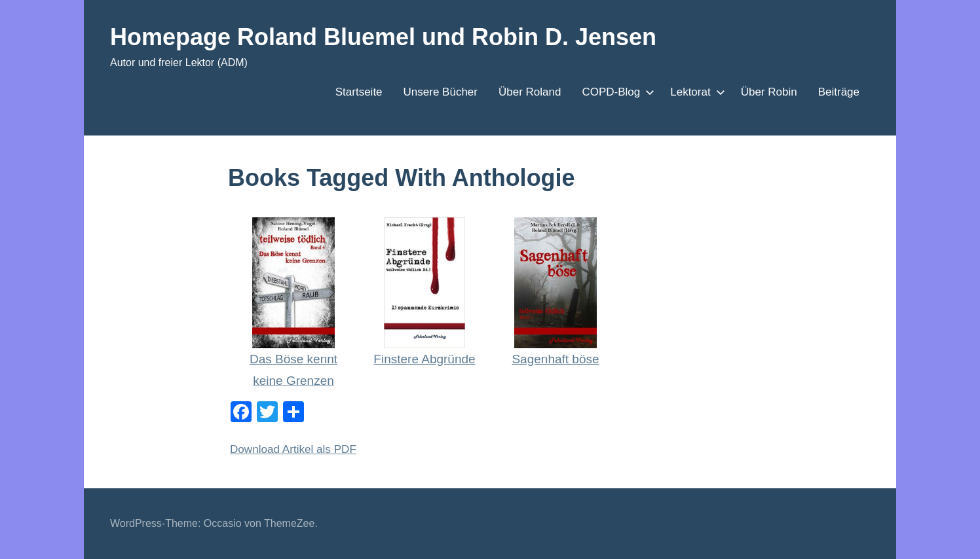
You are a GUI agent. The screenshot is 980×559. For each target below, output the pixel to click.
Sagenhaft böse (555, 359)
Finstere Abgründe (424, 359)
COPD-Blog (615, 92)
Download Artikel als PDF (293, 449)
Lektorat (695, 92)
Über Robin (769, 92)
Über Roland (530, 92)
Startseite (359, 92)
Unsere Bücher (441, 92)
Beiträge (839, 92)
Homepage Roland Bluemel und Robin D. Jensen (383, 37)
